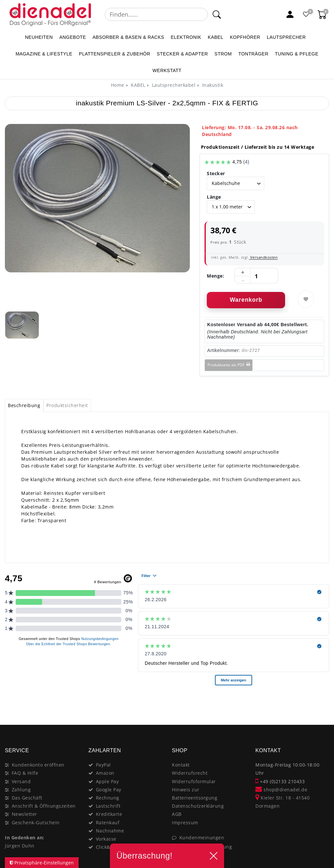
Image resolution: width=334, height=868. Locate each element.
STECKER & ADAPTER (182, 54)
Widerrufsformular (194, 781)
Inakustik (212, 85)
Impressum (185, 822)
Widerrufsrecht (190, 773)
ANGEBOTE (73, 37)
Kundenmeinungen (202, 838)
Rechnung (108, 798)
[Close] (321, 702)
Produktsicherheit (67, 405)
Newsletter (24, 814)
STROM (223, 54)
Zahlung (21, 790)
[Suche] (216, 14)
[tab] (24, 405)
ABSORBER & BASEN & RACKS (129, 37)
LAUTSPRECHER (286, 37)
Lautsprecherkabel (173, 85)
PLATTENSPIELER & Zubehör (115, 54)
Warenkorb (246, 300)
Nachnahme (110, 831)
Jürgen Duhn (20, 846)
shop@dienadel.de (281, 790)
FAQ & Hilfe (25, 773)
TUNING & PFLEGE (297, 54)
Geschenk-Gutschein (36, 822)
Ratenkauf (108, 822)
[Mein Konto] (290, 14)
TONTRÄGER (253, 54)
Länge (214, 197)
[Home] (118, 85)
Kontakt (181, 765)
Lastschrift (108, 806)
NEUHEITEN (39, 37)
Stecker (216, 173)
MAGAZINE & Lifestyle (44, 54)
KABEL (216, 37)
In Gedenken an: (25, 838)
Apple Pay (107, 781)
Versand (21, 781)
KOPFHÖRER (245, 37)
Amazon (105, 773)
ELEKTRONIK (186, 37)
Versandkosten (263, 257)
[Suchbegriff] (156, 14)
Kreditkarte (109, 814)
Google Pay (109, 790)
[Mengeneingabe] (256, 276)
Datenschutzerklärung (198, 806)
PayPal (103, 765)
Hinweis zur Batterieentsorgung (195, 794)
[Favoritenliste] (306, 14)
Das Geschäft (27, 798)
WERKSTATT (167, 70)
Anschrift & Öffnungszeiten (44, 806)
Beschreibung (24, 405)
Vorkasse (106, 839)
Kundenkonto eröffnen (38, 765)
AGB (177, 814)
